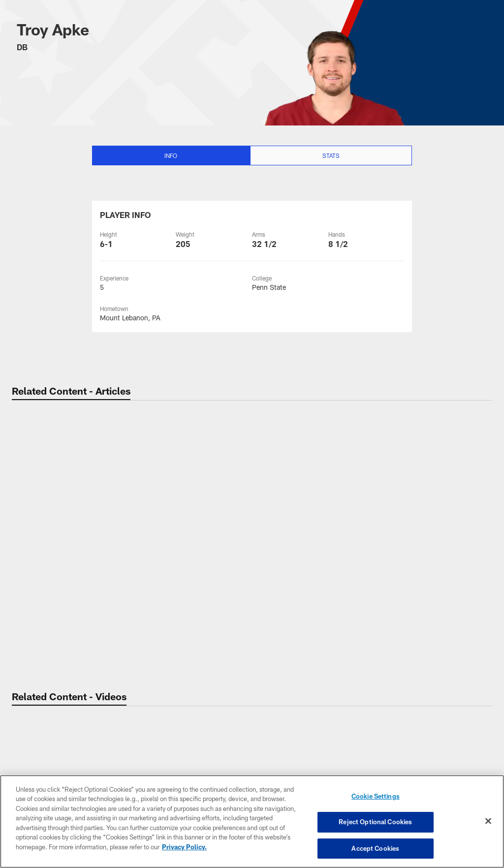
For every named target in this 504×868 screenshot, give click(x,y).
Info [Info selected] (171, 155)
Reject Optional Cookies (375, 822)
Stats (331, 155)
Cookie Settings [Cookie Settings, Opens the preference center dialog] (376, 797)
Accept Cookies (375, 847)
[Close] (488, 821)
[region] (252, 822)
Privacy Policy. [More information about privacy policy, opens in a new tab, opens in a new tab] (184, 847)
